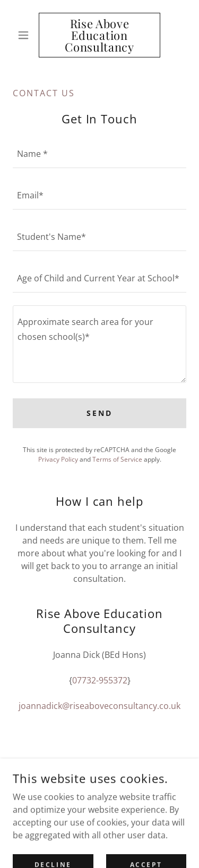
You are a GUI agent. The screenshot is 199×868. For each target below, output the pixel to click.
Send (99, 413)
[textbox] (99, 154)
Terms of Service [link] (117, 459)
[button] (26, 35)
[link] (99, 35)
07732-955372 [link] (100, 680)
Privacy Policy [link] (58, 459)
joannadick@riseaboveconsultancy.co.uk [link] (99, 706)
